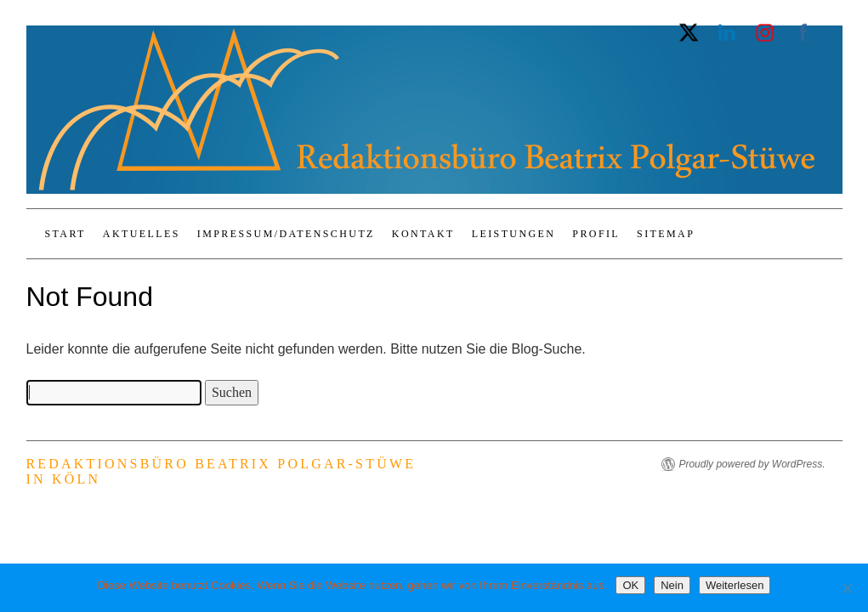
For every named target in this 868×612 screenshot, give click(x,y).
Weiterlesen (735, 585)
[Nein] (847, 588)
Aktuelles (142, 234)
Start (65, 234)
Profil (596, 234)
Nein (672, 585)
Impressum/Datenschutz (286, 234)
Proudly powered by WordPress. (752, 464)
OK (630, 585)
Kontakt (423, 234)
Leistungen (514, 234)
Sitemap (666, 234)
